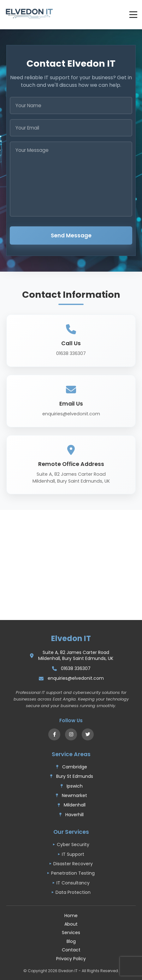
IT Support (73, 854)
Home (71, 916)
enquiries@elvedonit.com (76, 678)
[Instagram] (71, 734)
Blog (71, 941)
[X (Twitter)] (88, 734)
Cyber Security (73, 844)
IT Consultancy (73, 883)
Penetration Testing (73, 873)
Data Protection (73, 892)
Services (71, 933)
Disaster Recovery (73, 864)
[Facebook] (54, 734)
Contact (71, 950)
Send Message (71, 235)
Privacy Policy (71, 959)
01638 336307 (76, 669)
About (71, 924)
